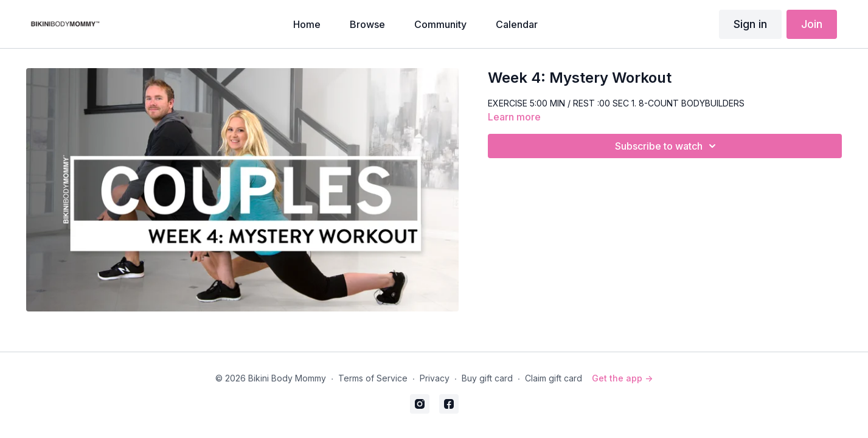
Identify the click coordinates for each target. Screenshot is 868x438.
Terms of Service (373, 378)
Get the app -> (622, 378)
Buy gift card (487, 378)
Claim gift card (554, 378)
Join (812, 24)
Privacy (435, 378)
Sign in (750, 24)
